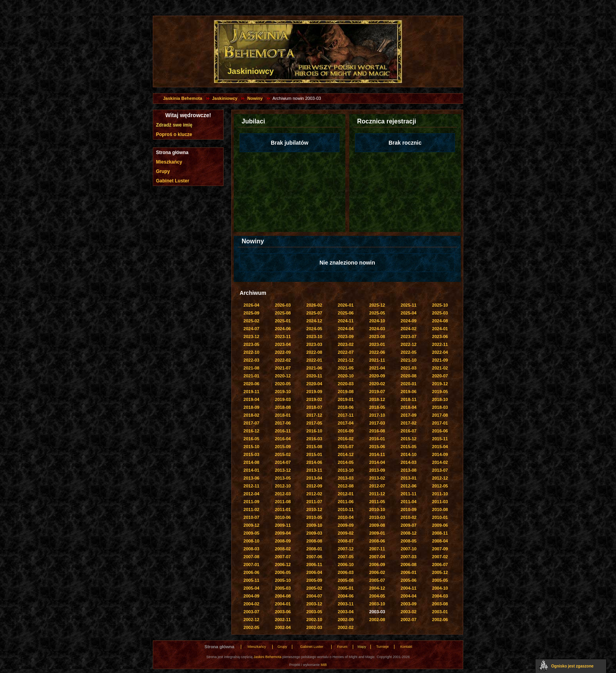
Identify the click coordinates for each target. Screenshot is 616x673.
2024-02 (409, 329)
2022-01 (314, 360)
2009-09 (346, 525)
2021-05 (346, 368)
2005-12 (440, 572)
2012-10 (283, 486)
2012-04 (251, 494)
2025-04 (409, 313)
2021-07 (283, 368)
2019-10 (283, 392)
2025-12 (377, 305)
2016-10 (314, 431)
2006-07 (440, 565)
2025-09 (251, 313)
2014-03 (409, 462)
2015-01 (314, 454)
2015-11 (440, 439)
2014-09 (440, 454)
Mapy (362, 647)
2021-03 (409, 368)
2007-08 (251, 557)
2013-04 (314, 478)
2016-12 (251, 431)
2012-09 (314, 486)
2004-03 (440, 596)
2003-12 (314, 604)
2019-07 (377, 392)
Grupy (163, 171)
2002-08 (377, 620)
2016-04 (283, 439)
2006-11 (314, 565)
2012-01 (346, 494)
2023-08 (377, 336)
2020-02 (377, 384)
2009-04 (283, 533)
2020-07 (440, 376)
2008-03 (251, 549)
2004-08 (283, 596)
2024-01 (440, 329)
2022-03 (251, 360)
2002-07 (409, 620)
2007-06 (314, 557)
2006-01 (409, 572)
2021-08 (251, 368)
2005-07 (377, 580)
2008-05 (409, 541)
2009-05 (251, 533)
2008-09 (283, 541)
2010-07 (251, 517)
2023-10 (314, 336)
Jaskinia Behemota (183, 98)
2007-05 (346, 557)
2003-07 (251, 612)
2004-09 (251, 596)
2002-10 (314, 620)
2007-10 (409, 549)
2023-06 (440, 336)
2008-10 (251, 541)
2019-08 (346, 392)
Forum (342, 647)
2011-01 (283, 509)
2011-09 (251, 502)
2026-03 (283, 305)
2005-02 (314, 588)
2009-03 (314, 533)
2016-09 (346, 431)
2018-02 (251, 415)
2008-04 (440, 541)
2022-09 (283, 352)
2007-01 (251, 565)
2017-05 (314, 423)
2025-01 (283, 321)
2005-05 (440, 580)
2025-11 (409, 305)
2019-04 (251, 399)
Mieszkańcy (169, 162)
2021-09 (440, 360)
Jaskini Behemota (267, 657)
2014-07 (283, 462)
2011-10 (440, 494)
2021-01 (251, 376)
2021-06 (314, 368)
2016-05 (251, 439)
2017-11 (346, 415)
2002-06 (440, 620)
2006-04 (314, 572)
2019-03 (283, 399)
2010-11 (346, 509)
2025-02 (251, 321)
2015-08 (314, 447)
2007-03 (409, 557)
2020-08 (409, 376)
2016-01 (377, 439)
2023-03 (314, 344)
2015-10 (251, 447)
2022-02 (283, 360)
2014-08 (251, 462)
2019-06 (409, 392)
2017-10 (377, 415)
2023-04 (283, 344)
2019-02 (314, 399)
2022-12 (409, 344)
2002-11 (283, 620)
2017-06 (283, 423)
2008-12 (409, 533)
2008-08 (314, 541)
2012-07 (377, 486)
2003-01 (440, 612)
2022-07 (346, 352)
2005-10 (283, 580)
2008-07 (346, 541)
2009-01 (377, 533)
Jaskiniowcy (225, 98)
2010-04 (346, 517)
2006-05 (283, 572)
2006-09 (377, 565)
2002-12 (251, 620)
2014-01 (251, 470)
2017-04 (346, 423)
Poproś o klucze (174, 134)
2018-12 (377, 399)
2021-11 (377, 360)
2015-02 (283, 454)
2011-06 (346, 502)
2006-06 (251, 572)
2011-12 (377, 494)
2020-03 (346, 384)
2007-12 (346, 549)
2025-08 (283, 313)
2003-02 (409, 612)
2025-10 (440, 305)
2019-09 (314, 392)
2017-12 (314, 415)
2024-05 (314, 329)
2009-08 (377, 525)
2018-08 (283, 407)
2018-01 (283, 415)
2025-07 (314, 313)
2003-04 (346, 612)
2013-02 (377, 478)
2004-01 (283, 604)
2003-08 (440, 604)
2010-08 (440, 509)
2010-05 (314, 517)
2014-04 (377, 462)
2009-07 (409, 525)
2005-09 (314, 580)
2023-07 (409, 336)
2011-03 (440, 502)
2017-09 (409, 415)
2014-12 (346, 454)
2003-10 (377, 604)
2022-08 (314, 352)
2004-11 (409, 588)
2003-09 (409, 604)
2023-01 (377, 344)
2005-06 (409, 580)
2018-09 (251, 407)
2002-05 (251, 627)
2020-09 (377, 376)
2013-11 (314, 470)
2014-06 (314, 462)
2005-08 (346, 580)
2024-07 (251, 329)
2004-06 (346, 596)
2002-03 (314, 627)
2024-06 (283, 329)
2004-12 (377, 588)
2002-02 (346, 627)
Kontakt (406, 647)
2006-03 (346, 572)
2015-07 (346, 447)
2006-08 (409, 565)
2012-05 (440, 486)
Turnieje (382, 647)
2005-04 (251, 588)
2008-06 (377, 541)
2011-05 (377, 502)
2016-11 (283, 431)
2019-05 (440, 392)
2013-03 (346, 478)
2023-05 (251, 344)
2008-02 (283, 549)
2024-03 (377, 329)
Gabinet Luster (173, 181)
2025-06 (346, 313)
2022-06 (377, 352)
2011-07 (314, 502)
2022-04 (440, 352)
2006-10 (346, 565)
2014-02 (440, 462)
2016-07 (409, 431)
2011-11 (409, 494)
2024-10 (377, 321)
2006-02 (377, 572)
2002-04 (283, 627)
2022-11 (440, 344)
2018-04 (409, 407)
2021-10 (409, 360)
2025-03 (440, 313)
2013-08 (409, 470)
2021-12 (346, 360)
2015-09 (283, 447)
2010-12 (314, 509)
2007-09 (440, 549)
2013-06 (251, 478)
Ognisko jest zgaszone (572, 666)
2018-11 (409, 399)
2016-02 (346, 439)
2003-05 (314, 612)
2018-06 (346, 407)
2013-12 (283, 470)
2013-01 (409, 478)
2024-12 (314, 321)
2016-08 (377, 431)
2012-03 (283, 494)
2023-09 (346, 336)
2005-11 (251, 580)
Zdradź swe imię (174, 125)
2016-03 (314, 439)
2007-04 (377, 557)
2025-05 (377, 313)
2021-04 (377, 368)
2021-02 (440, 368)
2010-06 (283, 517)
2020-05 (283, 384)
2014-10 (409, 454)
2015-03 (251, 454)
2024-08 (440, 321)
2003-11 (346, 604)
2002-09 (346, 620)
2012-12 (440, 478)
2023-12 (251, 336)
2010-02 (409, 517)
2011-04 (409, 502)
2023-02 (346, 344)
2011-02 (251, 509)
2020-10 (346, 376)
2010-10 (377, 509)
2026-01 (346, 305)
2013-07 (440, 470)
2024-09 (409, 321)
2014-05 (346, 462)
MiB (324, 665)
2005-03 (283, 588)
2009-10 (314, 525)
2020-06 (251, 384)
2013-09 (377, 470)
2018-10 (440, 399)
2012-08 (346, 486)
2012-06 (409, 486)
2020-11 (314, 376)
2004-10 (440, 588)
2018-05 (377, 407)
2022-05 (409, 352)
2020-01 (409, 384)
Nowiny (255, 98)
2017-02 (409, 423)
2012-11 (251, 486)
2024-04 (346, 329)
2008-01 (314, 549)
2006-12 (283, 565)
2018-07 (314, 407)
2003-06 (283, 612)
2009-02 (346, 533)
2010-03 (377, 517)
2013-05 (283, 478)
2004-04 (409, 596)
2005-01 (346, 588)
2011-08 (283, 502)
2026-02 (314, 305)
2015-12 (409, 439)
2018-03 (440, 407)
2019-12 (440, 384)
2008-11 (440, 533)
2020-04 (314, 384)
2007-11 (377, 549)
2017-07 (251, 423)
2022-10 (251, 352)
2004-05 (377, 596)
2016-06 (440, 431)
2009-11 (283, 525)
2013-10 (346, 470)
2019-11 (251, 392)
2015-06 (377, 447)
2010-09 (409, 509)
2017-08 (440, 415)
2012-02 (314, 494)
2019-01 (346, 399)
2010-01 (440, 517)
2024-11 (346, 321)
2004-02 (251, 604)
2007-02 (440, 557)
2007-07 (283, 557)
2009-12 (251, 525)
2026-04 (251, 305)
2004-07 (314, 596)
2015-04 (440, 447)
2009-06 (440, 525)
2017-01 (440, 423)
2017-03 (377, 423)
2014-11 (377, 454)
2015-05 (409, 447)
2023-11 (283, 336)
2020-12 (283, 376)
